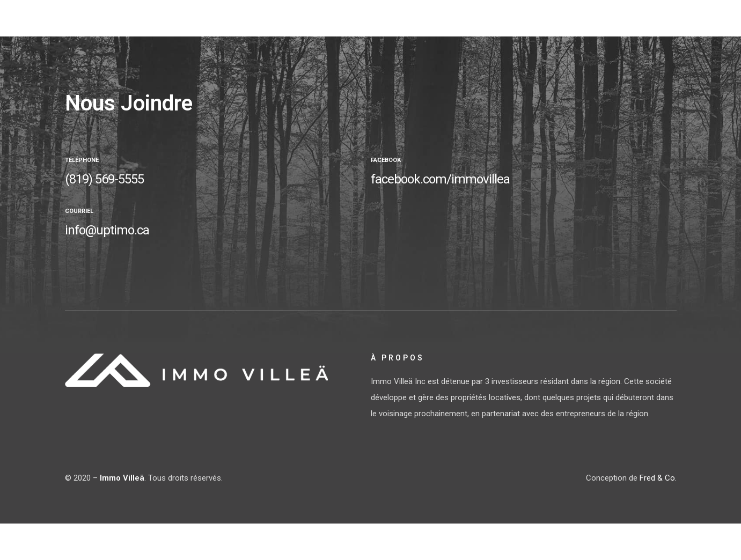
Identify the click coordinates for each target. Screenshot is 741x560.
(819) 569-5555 (104, 179)
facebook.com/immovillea (440, 179)
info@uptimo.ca (107, 230)
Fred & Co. (658, 478)
